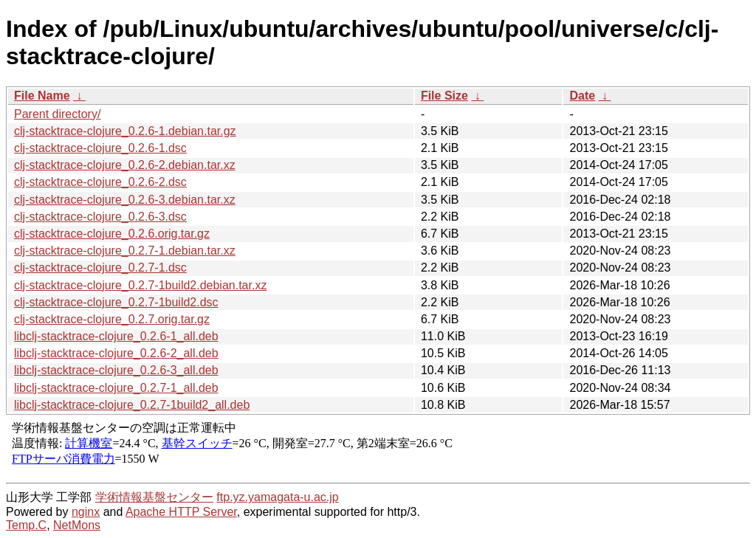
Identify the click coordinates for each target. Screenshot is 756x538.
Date (582, 96)
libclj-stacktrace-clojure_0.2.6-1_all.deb (116, 336)
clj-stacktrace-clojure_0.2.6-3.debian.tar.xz (125, 200)
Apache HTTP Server (181, 512)
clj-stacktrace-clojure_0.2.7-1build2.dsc (116, 302)
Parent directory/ (57, 114)
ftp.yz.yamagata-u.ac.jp (277, 497)
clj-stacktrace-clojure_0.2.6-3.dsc (100, 217)
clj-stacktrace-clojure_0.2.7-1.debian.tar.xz (125, 251)
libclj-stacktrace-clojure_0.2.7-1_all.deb (116, 388)
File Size (444, 96)
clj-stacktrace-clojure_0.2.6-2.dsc (100, 182)
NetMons (77, 525)
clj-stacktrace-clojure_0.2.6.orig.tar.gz (112, 234)
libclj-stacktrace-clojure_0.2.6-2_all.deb (116, 353)
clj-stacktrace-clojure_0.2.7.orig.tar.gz (112, 319)
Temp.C (26, 525)
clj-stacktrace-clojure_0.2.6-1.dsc (100, 148)
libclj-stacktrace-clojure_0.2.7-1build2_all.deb (132, 405)
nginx (86, 512)
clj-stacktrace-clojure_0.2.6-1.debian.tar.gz (125, 131)
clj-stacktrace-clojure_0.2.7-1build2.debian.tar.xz (140, 285)
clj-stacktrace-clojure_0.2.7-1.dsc (100, 268)
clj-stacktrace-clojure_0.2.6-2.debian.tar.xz (125, 165)
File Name (42, 96)
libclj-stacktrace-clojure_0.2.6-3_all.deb (116, 370)
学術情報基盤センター (154, 497)
